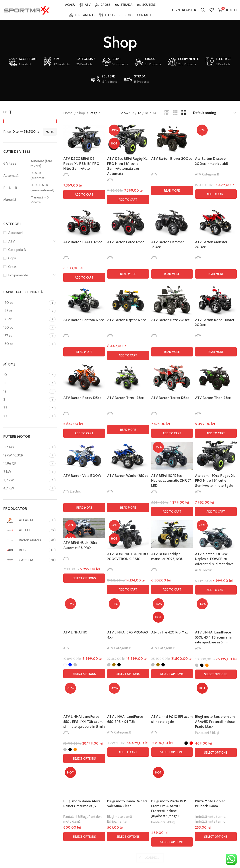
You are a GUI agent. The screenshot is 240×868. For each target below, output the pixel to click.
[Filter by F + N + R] (16, 188)
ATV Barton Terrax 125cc (170, 693)
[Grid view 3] (175, 113)
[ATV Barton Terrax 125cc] (172, 673)
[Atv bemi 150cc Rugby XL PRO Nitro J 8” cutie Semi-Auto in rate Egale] (216, 751)
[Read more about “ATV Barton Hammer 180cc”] (172, 569)
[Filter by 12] (26, 391)
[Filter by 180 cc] (26, 344)
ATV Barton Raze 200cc (170, 615)
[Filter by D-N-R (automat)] (43, 176)
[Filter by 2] (26, 400)
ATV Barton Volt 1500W (82, 771)
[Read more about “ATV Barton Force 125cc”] (128, 569)
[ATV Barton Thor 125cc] (216, 673)
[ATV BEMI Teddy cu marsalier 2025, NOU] (172, 829)
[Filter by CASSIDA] (26, 560)
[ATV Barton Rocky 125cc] (84, 673)
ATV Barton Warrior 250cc (128, 771)
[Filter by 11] (26, 383)
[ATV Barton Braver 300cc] (172, 139)
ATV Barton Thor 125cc (213, 693)
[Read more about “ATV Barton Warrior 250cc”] (128, 803)
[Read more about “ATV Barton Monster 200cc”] (216, 569)
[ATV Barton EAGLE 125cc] (84, 517)
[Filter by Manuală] (16, 200)
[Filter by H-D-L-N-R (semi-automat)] (43, 188)
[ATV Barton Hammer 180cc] (172, 517)
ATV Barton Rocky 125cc (82, 693)
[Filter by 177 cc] (26, 336)
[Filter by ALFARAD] (26, 520)
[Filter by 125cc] (26, 319)
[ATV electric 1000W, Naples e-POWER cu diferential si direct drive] (216, 829)
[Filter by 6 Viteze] (16, 164)
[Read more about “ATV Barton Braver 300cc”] (172, 191)
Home (68, 113)
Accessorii (16, 233)
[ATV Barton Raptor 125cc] (128, 595)
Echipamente (18, 275)
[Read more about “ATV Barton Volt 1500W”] (84, 803)
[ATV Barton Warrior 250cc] (128, 751)
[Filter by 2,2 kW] (26, 480)
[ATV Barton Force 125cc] (128, 517)
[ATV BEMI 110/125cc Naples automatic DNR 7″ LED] (172, 751)
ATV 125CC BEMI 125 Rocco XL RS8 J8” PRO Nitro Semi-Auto (81, 164)
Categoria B (17, 250)
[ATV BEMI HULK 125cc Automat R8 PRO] (84, 824)
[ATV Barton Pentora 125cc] (84, 595)
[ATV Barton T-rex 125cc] (128, 673)
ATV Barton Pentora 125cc (84, 615)
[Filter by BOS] (26, 550)
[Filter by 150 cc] (26, 327)
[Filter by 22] (26, 408)
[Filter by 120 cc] (26, 303)
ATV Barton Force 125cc (126, 537)
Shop (81, 113)
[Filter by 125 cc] (26, 311)
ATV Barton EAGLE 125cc (83, 537)
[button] (84, 194)
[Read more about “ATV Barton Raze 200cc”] (172, 647)
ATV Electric (72, 786)
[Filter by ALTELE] (26, 530)
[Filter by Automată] (16, 176)
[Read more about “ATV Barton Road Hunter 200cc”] (216, 647)
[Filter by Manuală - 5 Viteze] (43, 200)
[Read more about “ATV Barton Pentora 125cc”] (84, 647)
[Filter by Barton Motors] (26, 540)
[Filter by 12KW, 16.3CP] (26, 455)
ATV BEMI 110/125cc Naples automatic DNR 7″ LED (171, 776)
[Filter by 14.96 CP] (26, 464)
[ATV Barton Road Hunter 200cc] (216, 595)
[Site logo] (27, 10)
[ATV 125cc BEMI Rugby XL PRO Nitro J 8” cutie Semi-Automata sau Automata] (128, 139)
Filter (50, 132)
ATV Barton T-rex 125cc (125, 693)
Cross (12, 267)
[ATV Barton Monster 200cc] (216, 517)
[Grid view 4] (183, 113)
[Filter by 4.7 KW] (26, 488)
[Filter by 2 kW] (26, 472)
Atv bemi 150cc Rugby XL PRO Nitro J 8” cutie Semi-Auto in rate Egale (215, 776)
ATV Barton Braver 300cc (172, 159)
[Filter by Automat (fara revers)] (43, 164)
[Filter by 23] (26, 416)
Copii (12, 258)
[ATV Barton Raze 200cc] (172, 595)
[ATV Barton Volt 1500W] (84, 751)
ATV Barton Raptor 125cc (127, 615)
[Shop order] (215, 113)
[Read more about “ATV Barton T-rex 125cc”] (128, 725)
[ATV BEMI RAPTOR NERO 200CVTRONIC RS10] (128, 829)
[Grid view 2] (167, 113)
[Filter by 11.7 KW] (26, 447)
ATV (12, 241)
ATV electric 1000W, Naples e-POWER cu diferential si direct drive (214, 854)
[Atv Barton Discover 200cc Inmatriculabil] (216, 289)
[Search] (203, 10)
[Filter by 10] (26, 375)
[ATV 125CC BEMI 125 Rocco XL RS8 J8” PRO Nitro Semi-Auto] (84, 139)
